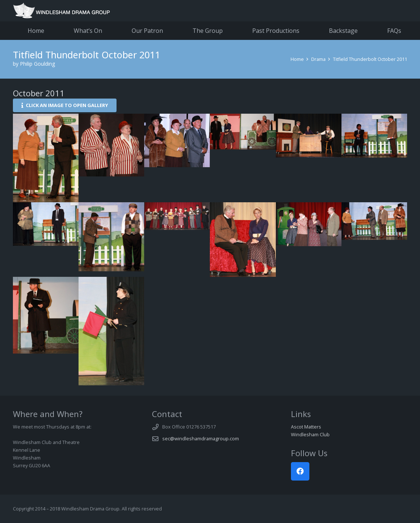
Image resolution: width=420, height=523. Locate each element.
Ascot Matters (306, 427)
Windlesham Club (310, 435)
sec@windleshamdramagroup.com (201, 439)
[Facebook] (300, 471)
